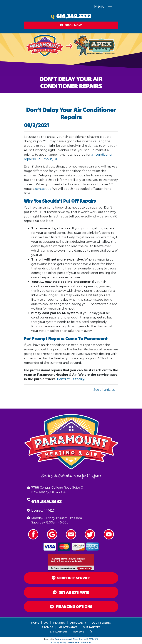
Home (35, 623)
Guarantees (92, 627)
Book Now (71, 25)
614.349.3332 (74, 16)
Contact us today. (71, 379)
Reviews (79, 632)
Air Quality (78, 623)
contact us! (43, 189)
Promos (47, 627)
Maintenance (68, 627)
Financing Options (71, 607)
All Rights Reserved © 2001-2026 (84, 639)
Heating (59, 623)
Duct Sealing (101, 623)
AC (46, 623)
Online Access (62, 639)
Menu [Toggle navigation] (103, 7)
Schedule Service (71, 578)
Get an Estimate (71, 592)
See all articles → (106, 390)
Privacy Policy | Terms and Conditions (71, 643)
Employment (59, 632)
